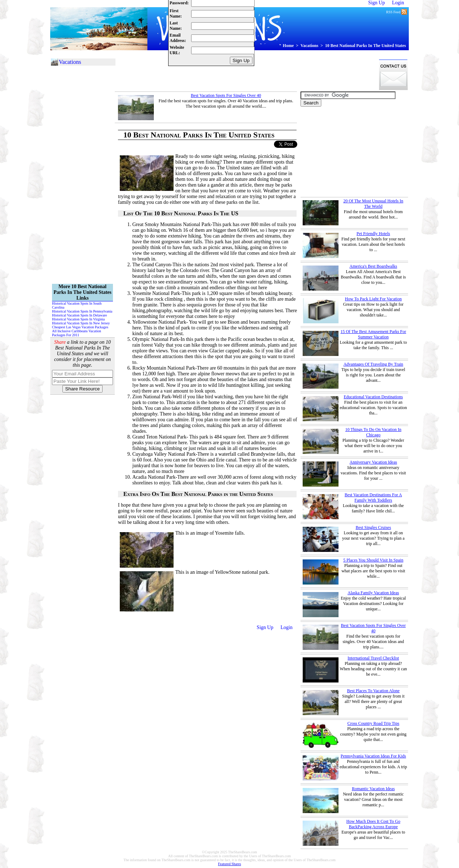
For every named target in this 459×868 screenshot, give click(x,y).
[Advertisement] (245, 75)
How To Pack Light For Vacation (373, 299)
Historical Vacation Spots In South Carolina (77, 305)
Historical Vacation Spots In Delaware (79, 315)
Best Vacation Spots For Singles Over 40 (226, 95)
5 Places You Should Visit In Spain (373, 560)
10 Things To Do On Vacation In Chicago (373, 432)
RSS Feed (397, 11)
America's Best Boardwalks (373, 266)
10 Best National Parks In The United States (366, 46)
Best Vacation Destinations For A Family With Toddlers (373, 498)
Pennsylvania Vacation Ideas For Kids (373, 756)
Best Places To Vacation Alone (373, 691)
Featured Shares (229, 864)
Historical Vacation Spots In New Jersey (81, 323)
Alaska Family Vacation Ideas (373, 593)
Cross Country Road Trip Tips (373, 723)
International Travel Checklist (373, 658)
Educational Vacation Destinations (373, 397)
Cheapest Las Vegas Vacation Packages (80, 327)
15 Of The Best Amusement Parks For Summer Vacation (373, 334)
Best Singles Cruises (373, 527)
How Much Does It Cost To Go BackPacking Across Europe (373, 824)
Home (288, 46)
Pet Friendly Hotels (373, 234)
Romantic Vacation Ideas (373, 789)
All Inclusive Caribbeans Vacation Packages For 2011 (77, 333)
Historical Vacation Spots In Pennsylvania (82, 311)
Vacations (309, 46)
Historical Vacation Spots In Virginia (78, 319)
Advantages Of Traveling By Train (373, 364)
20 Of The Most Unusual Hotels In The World (373, 204)
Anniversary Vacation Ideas (373, 462)
